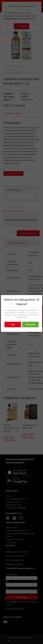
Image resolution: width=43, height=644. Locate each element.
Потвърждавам (30, 325)
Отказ (13, 325)
